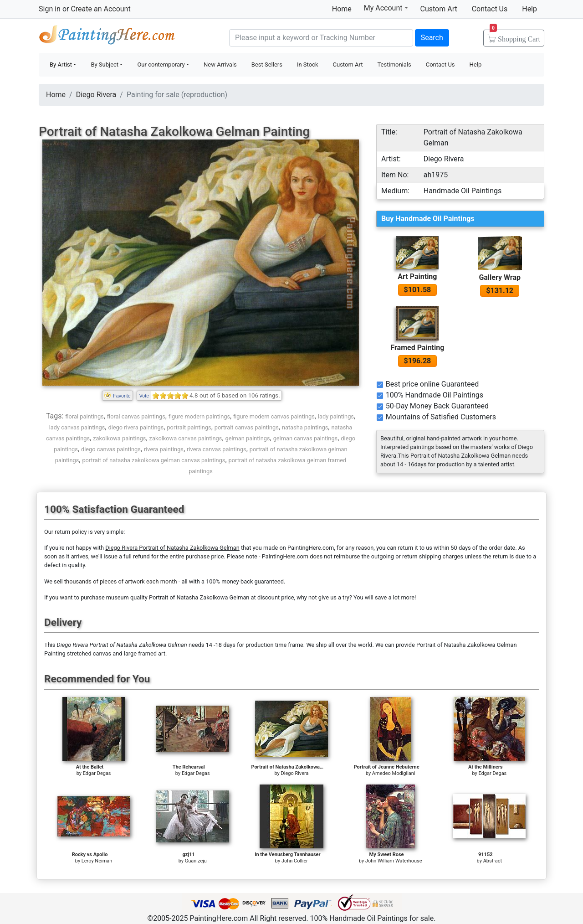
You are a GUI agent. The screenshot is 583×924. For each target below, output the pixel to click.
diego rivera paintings (136, 427)
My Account (386, 8)
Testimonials (394, 65)
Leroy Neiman (97, 861)
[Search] (321, 38)
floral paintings (84, 416)
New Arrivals (220, 65)
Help (529, 9)
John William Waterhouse (394, 861)
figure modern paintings (199, 416)
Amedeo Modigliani (394, 773)
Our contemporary (161, 65)
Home (342, 9)
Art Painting (417, 276)
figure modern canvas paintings (274, 416)
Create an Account (100, 9)
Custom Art (439, 9)
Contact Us (490, 9)
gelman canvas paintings (306, 438)
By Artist (61, 65)
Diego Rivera (96, 95)
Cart (515, 36)
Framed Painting (417, 348)
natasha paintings (305, 427)
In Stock (308, 65)
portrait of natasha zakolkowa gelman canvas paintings (153, 460)
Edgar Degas (97, 773)
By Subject (105, 65)
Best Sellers (267, 65)
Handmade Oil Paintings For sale (107, 37)
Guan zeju (196, 861)
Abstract (493, 861)
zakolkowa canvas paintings (186, 438)
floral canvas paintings (136, 416)
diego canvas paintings (111, 449)
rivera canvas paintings (217, 449)
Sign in (50, 9)
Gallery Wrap (500, 277)
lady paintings (336, 416)
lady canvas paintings (77, 427)
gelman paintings (248, 438)
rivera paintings (164, 449)
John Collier (295, 861)
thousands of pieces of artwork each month (121, 581)
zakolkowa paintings (119, 438)
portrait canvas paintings (247, 427)
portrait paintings (189, 427)
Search (432, 38)
